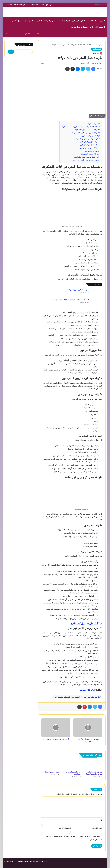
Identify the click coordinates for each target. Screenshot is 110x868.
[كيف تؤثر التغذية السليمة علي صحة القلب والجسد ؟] (93, 765)
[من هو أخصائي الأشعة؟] (50, 765)
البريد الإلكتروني (96, 828)
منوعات (85, 27)
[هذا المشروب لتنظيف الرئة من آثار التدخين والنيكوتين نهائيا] (96, 302)
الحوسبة (38, 21)
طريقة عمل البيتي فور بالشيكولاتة (86, 129)
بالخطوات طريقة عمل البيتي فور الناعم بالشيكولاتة (80, 127)
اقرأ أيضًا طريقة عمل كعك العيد (87, 624)
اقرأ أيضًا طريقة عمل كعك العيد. (86, 157)
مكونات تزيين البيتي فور (90, 142)
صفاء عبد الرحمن (97, 63)
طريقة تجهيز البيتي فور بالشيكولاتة (85, 133)
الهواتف (75, 21)
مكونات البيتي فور (92, 151)
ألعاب (14, 21)
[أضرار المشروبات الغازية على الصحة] (72, 765)
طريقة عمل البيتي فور (92, 697)
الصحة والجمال (82, 45)
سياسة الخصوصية (37, 5)
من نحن (49, 5)
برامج (21, 21)
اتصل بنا (9, 5)
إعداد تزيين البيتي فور (91, 136)
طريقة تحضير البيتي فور (90, 154)
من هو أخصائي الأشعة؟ (52, 772)
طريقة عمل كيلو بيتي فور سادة (87, 148)
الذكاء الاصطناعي (88, 21)
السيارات (29, 21)
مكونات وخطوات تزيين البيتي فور (86, 139)
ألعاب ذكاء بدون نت (87, 690)
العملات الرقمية (63, 21)
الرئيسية (101, 21)
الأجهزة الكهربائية (97, 27)
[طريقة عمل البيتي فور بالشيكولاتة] (96, 292)
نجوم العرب (92, 183)
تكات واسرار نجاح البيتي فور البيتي (85, 160)
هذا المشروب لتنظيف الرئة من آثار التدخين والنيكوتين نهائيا (71, 300)
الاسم (100, 820)
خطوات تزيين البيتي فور (90, 145)
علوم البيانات (49, 21)
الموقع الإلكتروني (65, 828)
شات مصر (75, 27)
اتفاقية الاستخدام (21, 5)
